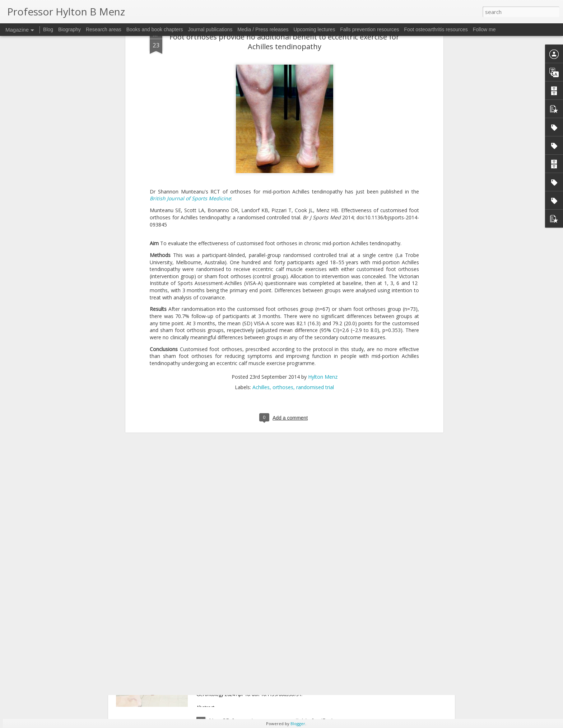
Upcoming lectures (314, 29)
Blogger (298, 724)
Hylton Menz (323, 216)
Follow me (484, 29)
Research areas (104, 29)
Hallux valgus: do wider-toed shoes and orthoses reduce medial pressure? (274, 561)
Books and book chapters (155, 29)
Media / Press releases (263, 29)
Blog (48, 29)
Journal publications (210, 29)
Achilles (261, 226)
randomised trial (315, 226)
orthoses (283, 226)
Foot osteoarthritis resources (436, 29)
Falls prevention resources (369, 29)
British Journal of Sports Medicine (190, 37)
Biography (69, 29)
